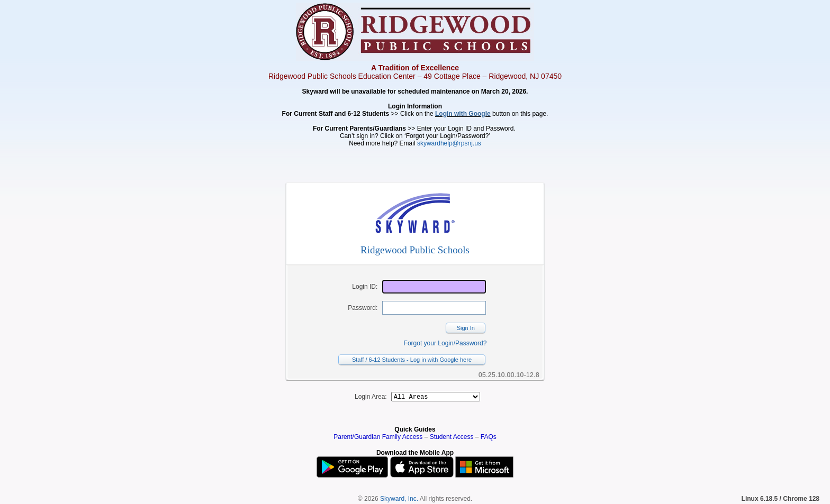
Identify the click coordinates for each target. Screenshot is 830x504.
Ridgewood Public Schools (415, 250)
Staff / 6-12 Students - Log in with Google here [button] (412, 360)
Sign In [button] (466, 328)
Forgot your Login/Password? (445, 343)
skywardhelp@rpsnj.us (449, 143)
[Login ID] (434, 287)
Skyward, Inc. (399, 500)
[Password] (434, 308)
